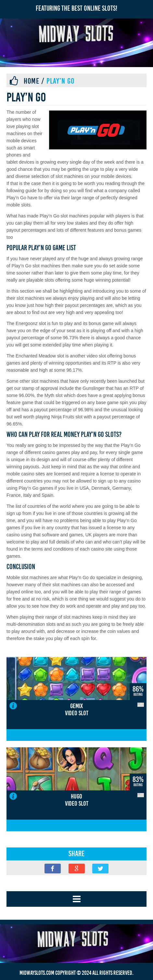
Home (32, 81)
